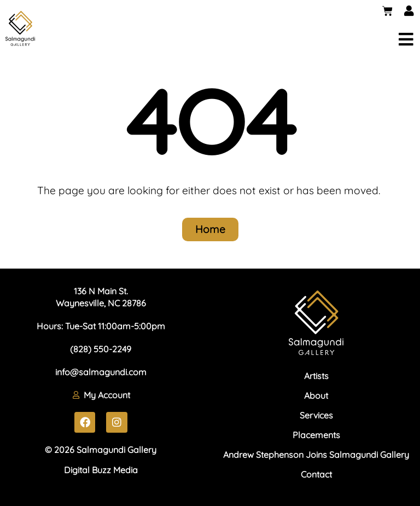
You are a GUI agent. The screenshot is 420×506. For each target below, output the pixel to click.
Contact (316, 474)
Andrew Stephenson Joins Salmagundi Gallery (316, 455)
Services (316, 415)
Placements (316, 435)
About (316, 396)
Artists (316, 376)
